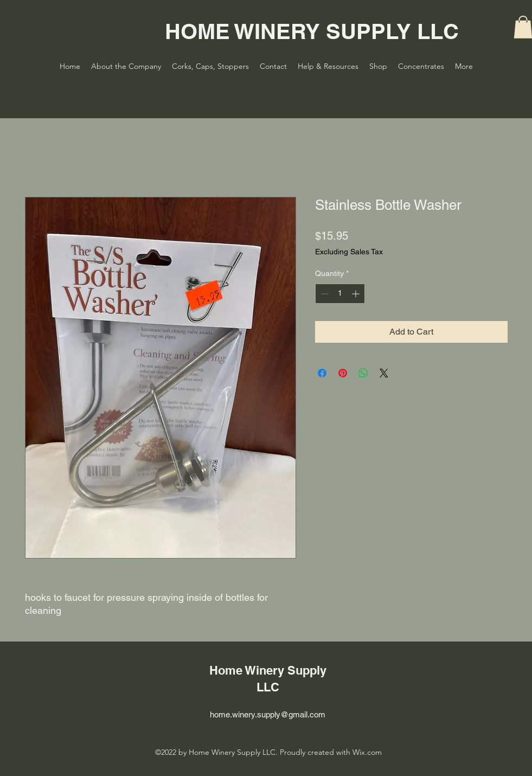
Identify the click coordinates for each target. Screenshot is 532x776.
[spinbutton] (340, 294)
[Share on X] (384, 373)
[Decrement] (323, 294)
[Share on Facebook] (322, 373)
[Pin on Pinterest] (343, 373)
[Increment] (357, 294)
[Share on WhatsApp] (363, 373)
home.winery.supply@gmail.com (268, 714)
